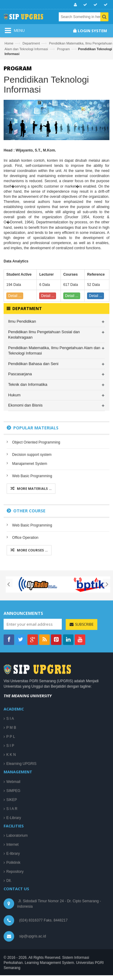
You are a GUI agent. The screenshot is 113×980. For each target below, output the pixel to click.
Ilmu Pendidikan (22, 422)
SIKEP (12, 900)
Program (64, 49)
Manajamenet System (30, 564)
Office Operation (25, 638)
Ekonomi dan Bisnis (25, 505)
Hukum (14, 495)
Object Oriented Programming (36, 542)
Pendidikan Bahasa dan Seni (33, 464)
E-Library (14, 918)
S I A (10, 819)
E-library (13, 954)
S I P (10, 846)
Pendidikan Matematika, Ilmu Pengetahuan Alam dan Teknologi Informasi (54, 451)
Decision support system (32, 555)
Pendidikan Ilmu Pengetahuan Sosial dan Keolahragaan (44, 435)
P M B (11, 828)
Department (31, 43)
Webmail (13, 882)
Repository (15, 972)
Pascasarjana (20, 474)
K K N (11, 855)
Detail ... (15, 296)
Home (9, 43)
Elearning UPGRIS (21, 864)
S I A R (12, 909)
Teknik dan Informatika (28, 485)
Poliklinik (13, 963)
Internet (13, 945)
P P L (11, 837)
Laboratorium (17, 936)
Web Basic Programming (32, 576)
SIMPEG (13, 891)
